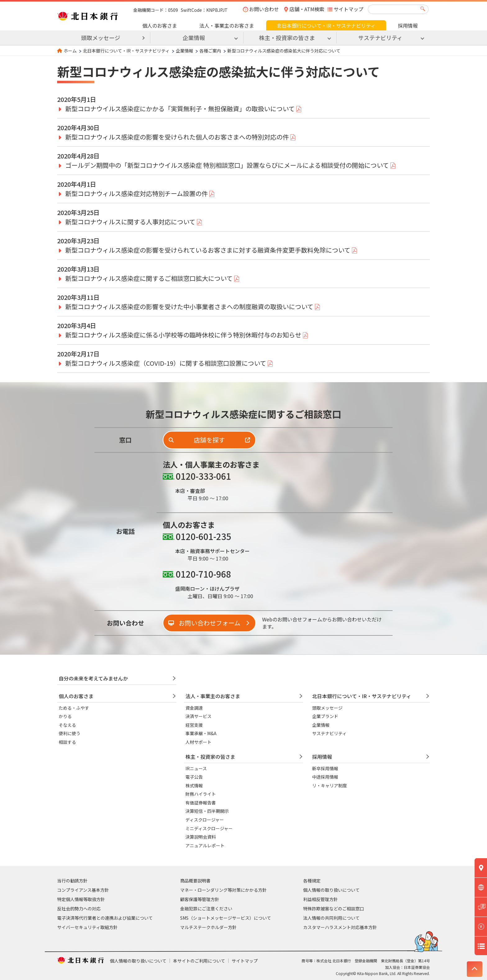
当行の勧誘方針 (72, 881)
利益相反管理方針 (321, 899)
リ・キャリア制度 (330, 785)
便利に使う (70, 733)
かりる (65, 716)
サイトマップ (348, 9)
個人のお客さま (160, 25)
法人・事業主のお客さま (227, 25)
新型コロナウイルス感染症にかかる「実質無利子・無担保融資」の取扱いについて (180, 109)
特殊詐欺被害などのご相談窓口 (334, 909)
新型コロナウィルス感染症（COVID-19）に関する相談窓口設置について (166, 363)
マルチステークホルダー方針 (208, 927)
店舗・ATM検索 (307, 9)
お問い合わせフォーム (209, 623)
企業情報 (184, 51)
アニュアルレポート (205, 845)
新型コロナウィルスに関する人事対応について (130, 222)
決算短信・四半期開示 (207, 811)
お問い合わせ (264, 9)
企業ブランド (325, 716)
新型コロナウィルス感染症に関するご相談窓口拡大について (149, 278)
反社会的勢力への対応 (79, 909)
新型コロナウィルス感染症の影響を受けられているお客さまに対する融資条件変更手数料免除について (208, 250)
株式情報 (194, 785)
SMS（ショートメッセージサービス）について (226, 918)
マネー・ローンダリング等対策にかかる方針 (223, 890)
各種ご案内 (210, 51)
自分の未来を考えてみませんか (93, 678)
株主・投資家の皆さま (210, 757)
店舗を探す (209, 440)
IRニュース (196, 768)
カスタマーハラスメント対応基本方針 (340, 927)
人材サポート (198, 742)
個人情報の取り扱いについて (331, 890)
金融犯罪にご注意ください (206, 909)
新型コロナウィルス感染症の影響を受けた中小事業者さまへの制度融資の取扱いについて (189, 307)
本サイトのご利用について (199, 961)
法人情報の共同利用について (331, 918)
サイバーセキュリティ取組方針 (87, 927)
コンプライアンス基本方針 (83, 890)
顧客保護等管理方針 (200, 899)
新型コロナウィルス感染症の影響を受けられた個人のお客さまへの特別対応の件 (177, 137)
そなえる (67, 725)
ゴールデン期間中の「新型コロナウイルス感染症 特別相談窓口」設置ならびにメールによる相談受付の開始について (227, 165)
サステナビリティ (329, 733)
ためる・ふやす (74, 708)
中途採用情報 (325, 777)
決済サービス (198, 716)
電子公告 (194, 777)
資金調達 (194, 708)
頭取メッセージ (101, 38)
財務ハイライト (201, 794)
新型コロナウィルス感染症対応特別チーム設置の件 (137, 193)
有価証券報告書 (201, 803)
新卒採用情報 (325, 768)
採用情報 (408, 25)
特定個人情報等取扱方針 (81, 899)
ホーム (70, 51)
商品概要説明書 (195, 881)
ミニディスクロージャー (209, 828)
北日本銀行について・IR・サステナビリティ (326, 25)
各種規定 (312, 881)
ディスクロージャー (205, 820)
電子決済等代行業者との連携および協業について (105, 918)
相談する (67, 742)
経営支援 (194, 725)
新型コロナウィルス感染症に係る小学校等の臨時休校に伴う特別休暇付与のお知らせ (183, 335)
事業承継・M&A (201, 733)
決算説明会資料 (201, 837)
